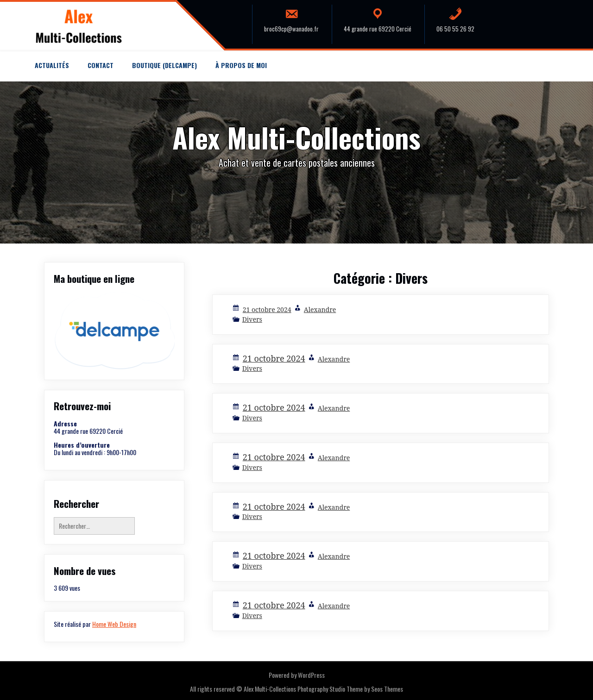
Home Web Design (114, 624)
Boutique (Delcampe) (164, 65)
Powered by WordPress (297, 675)
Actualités (52, 65)
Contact (101, 65)
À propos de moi (241, 65)
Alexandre (320, 309)
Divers (252, 319)
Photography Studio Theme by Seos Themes (350, 689)
